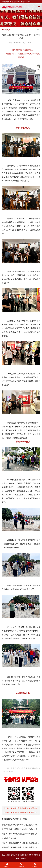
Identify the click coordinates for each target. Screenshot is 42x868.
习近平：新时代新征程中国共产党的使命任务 (20, 834)
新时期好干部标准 (9, 838)
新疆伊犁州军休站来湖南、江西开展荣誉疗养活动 (21, 847)
